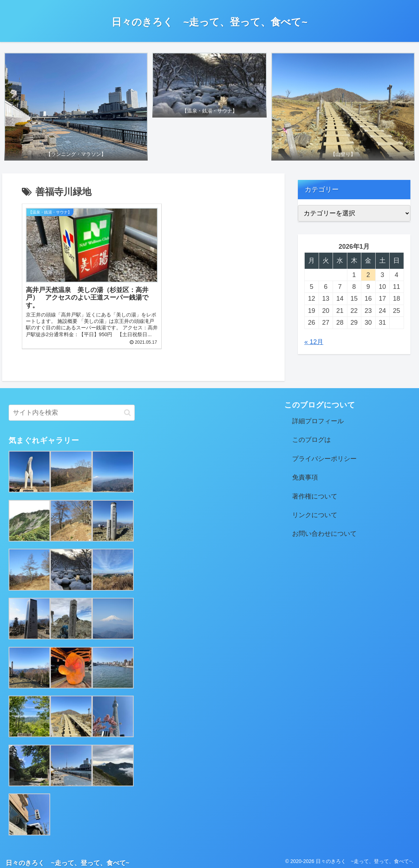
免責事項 (305, 474)
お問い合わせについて (324, 530)
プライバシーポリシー (324, 455)
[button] (127, 409)
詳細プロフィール (318, 418)
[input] (72, 409)
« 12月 (314, 342)
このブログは (311, 436)
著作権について (315, 493)
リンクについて (315, 511)
